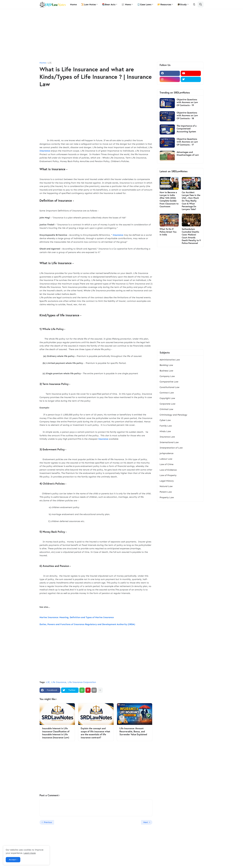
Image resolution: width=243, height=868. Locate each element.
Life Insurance (59, 682)
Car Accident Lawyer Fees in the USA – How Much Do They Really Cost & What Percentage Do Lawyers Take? (191, 201)
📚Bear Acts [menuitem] (109, 4)
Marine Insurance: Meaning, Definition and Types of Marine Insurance (77, 617)
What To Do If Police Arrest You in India (168, 232)
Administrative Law (170, 360)
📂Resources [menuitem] (164, 4)
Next (146, 822)
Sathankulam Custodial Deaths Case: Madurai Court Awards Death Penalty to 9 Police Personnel (191, 236)
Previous (48, 822)
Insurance (45, 151)
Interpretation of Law (171, 448)
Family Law (166, 426)
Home (43, 63)
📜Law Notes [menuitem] (88, 4)
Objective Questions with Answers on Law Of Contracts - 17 (187, 142)
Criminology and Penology (173, 415)
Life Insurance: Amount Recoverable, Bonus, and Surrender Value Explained (133, 731)
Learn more (30, 853)
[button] (194, 4)
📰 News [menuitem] (126, 4)
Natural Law (166, 486)
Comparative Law (169, 382)
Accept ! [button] (13, 860)
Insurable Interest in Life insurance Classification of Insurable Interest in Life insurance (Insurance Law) (56, 733)
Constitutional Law (169, 387)
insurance (103, 439)
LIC (50, 63)
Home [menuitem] (73, 4)
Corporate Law (167, 404)
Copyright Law (167, 398)
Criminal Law (166, 409)
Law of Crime (167, 464)
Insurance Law (167, 437)
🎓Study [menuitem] (182, 4)
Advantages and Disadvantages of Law (188, 154)
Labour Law (166, 459)
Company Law (167, 376)
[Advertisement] (122, 35)
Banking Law (166, 365)
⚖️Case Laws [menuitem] (144, 4)
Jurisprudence (167, 453)
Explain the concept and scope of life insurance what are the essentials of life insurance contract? (95, 733)
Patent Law (166, 492)
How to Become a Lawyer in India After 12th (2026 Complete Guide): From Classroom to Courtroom (169, 199)
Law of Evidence (168, 470)
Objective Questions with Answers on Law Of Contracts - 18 (187, 115)
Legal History (167, 481)
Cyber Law (165, 420)
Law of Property (168, 475)
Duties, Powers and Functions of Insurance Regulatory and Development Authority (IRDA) (88, 624)
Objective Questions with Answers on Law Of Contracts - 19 (187, 102)
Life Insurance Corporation (82, 682)
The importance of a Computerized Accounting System (187, 129)
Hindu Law (165, 431)
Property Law (167, 497)
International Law (169, 442)
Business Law (166, 371)
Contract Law (167, 393)
